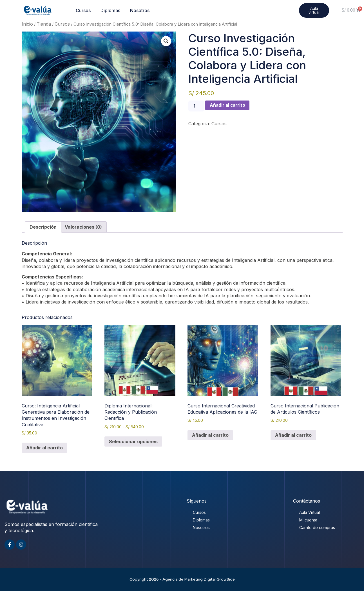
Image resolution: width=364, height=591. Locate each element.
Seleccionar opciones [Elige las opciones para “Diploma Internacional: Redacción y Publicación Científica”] (133, 441)
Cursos (83, 10)
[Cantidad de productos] (196, 106)
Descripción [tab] (43, 227)
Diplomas (110, 10)
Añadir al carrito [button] (44, 448)
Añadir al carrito (229, 106)
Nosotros (140, 10)
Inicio (27, 24)
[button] (166, 41)
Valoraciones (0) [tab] (83, 227)
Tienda (44, 24)
